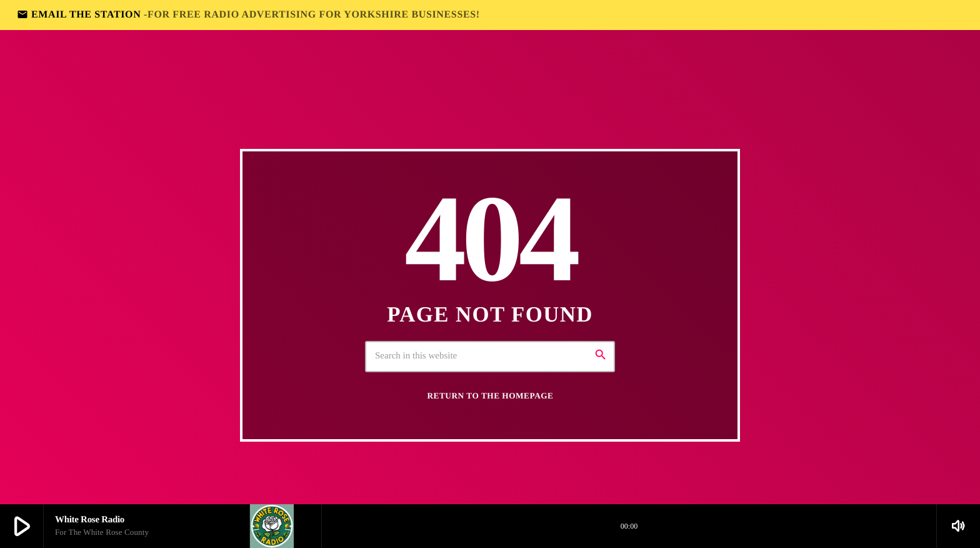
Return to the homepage (491, 396)
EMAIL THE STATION (248, 15)
